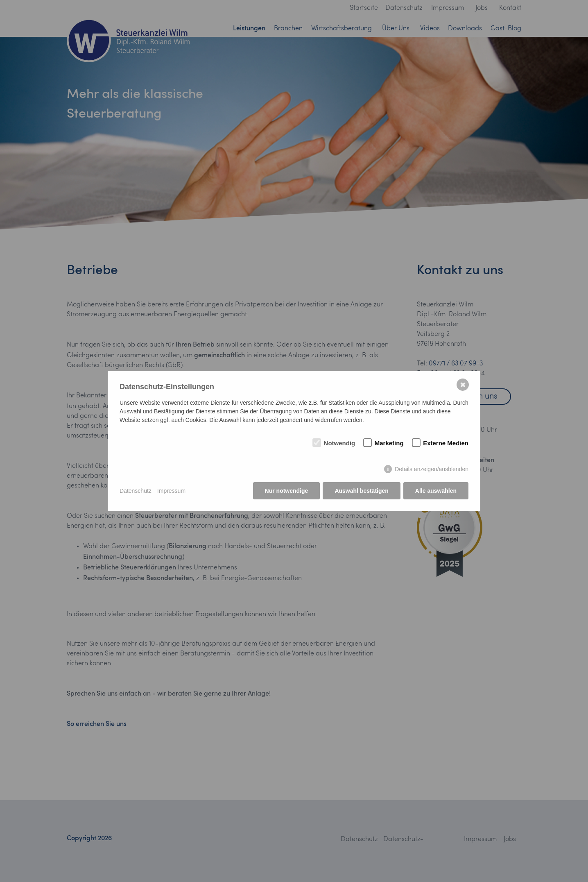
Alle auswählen (436, 491)
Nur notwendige (287, 491)
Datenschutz (136, 491)
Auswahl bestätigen (361, 491)
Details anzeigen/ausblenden (432, 469)
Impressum (171, 491)
